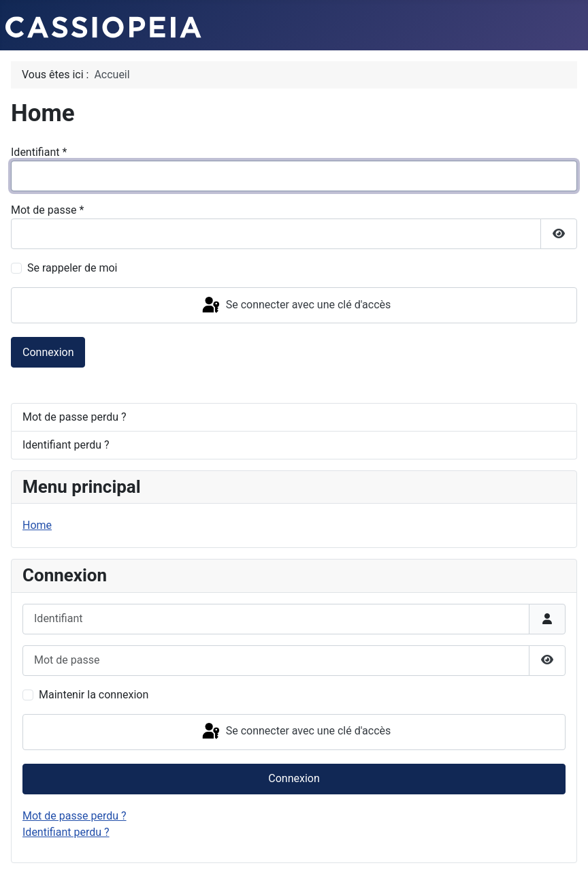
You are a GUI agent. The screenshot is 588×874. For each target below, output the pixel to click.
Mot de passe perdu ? (75, 417)
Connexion (48, 352)
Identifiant (39, 152)
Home (37, 525)
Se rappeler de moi (72, 268)
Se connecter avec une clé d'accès (296, 306)
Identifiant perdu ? (66, 445)
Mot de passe (47, 210)
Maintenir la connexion (94, 695)
